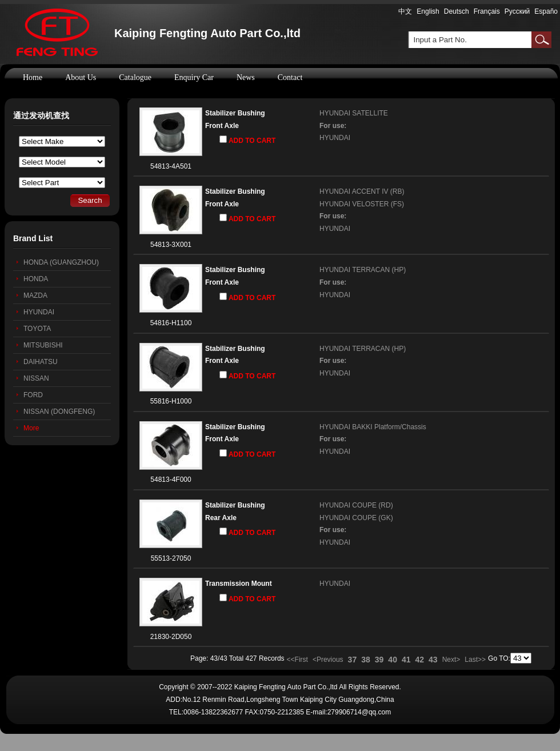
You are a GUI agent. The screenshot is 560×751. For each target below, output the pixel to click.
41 (406, 660)
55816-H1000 (171, 401)
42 (420, 660)
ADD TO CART (247, 140)
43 (433, 660)
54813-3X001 (171, 245)
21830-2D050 (171, 637)
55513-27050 (171, 558)
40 (393, 660)
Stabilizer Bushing (235, 113)
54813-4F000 (171, 480)
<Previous (328, 660)
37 (353, 660)
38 (366, 660)
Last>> (475, 660)
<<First (297, 660)
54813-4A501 (171, 166)
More (31, 428)
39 (379, 660)
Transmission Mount (239, 584)
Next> (451, 660)
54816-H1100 (171, 323)
